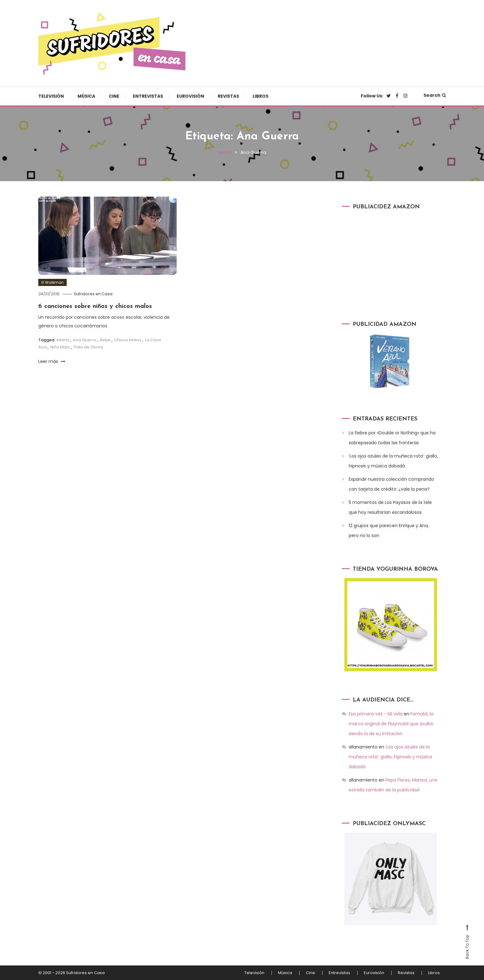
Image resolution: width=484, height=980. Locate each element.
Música (86, 96)
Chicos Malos (128, 340)
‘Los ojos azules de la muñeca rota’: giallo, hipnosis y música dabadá (393, 461)
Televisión (51, 96)
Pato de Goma (88, 347)
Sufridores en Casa (93, 294)
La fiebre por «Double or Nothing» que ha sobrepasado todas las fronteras (392, 438)
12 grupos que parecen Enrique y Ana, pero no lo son (389, 530)
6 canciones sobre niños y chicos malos (95, 306)
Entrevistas (148, 96)
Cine (114, 96)
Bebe (105, 340)
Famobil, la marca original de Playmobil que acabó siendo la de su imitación (391, 724)
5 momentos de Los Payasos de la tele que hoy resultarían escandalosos (390, 507)
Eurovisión (190, 96)
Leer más (52, 361)
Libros (261, 96)
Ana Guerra (84, 340)
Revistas (228, 96)
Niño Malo (60, 347)
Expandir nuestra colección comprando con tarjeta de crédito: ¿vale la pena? (391, 484)
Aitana (63, 340)
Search (435, 95)
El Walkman (53, 282)
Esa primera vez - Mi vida (376, 714)
